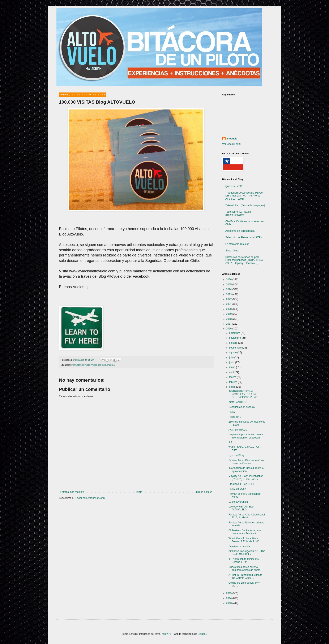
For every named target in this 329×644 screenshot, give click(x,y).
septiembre (236, 348)
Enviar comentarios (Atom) (90, 498)
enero (233, 387)
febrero (233, 382)
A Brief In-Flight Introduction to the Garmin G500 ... (245, 576)
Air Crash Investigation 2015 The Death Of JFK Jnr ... (247, 553)
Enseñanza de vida (239, 546)
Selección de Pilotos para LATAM (244, 237)
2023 (229, 294)
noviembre (235, 338)
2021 (229, 304)
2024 (229, 289)
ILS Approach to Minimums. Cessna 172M (244, 561)
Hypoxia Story (236, 455)
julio (232, 358)
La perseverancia (238, 502)
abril (232, 372)
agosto (233, 353)
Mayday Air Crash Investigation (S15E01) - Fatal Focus (246, 477)
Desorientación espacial (242, 407)
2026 (229, 280)
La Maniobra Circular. (237, 244)
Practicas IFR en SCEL (241, 484)
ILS (230, 442)
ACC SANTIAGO (238, 402)
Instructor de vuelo (81, 365)
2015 (229, 593)
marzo (233, 377)
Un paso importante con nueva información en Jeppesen (246, 436)
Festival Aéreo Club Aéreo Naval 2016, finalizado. (247, 516)
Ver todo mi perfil (232, 144)
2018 (229, 319)
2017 (229, 324)
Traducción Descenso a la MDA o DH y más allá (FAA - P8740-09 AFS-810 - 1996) (244, 196)
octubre (234, 343)
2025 (229, 285)
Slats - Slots (232, 251)
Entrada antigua (203, 492)
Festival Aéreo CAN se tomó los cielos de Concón (246, 462)
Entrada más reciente (72, 492)
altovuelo (232, 139)
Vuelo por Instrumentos (103, 365)
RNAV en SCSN (238, 489)
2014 (229, 598)
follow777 (167, 634)
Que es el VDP (234, 186)
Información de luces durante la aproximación (246, 470)
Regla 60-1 (235, 417)
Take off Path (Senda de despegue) (245, 205)
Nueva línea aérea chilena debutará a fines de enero (244, 569)
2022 (229, 299)
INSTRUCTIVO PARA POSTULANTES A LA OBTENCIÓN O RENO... (244, 394)
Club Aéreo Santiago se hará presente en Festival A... (245, 532)
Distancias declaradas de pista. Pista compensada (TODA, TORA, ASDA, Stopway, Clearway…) (244, 260)
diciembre (235, 333)
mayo (233, 367)
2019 (229, 314)
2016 (229, 329)
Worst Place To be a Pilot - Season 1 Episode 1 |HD (244, 540)
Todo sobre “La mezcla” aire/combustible (238, 213)
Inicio (139, 492)
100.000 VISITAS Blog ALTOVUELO (241, 508)
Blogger (202, 634)
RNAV (232, 412)
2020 (229, 309)
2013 (229, 603)
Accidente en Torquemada (240, 231)
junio (232, 362)
